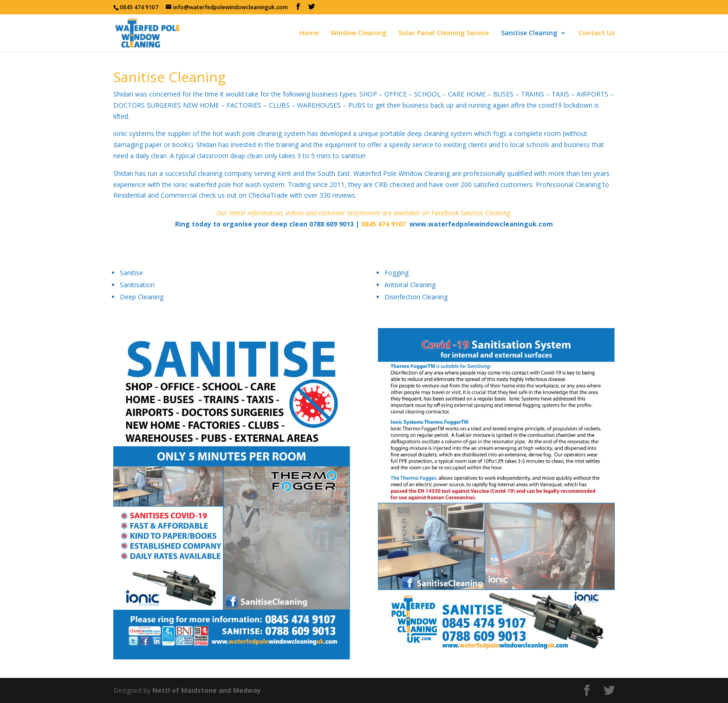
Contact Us (597, 33)
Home (309, 33)
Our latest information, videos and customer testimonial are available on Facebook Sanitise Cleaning (363, 213)
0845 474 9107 (139, 7)
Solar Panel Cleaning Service (444, 33)
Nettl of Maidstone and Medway (207, 690)
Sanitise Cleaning (529, 33)
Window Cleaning (358, 33)
